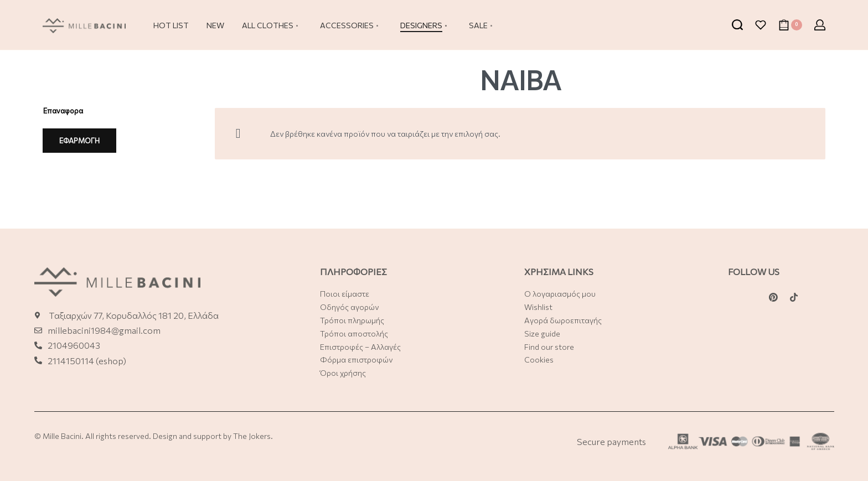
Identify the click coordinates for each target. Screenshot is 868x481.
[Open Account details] (820, 25)
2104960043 (74, 345)
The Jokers (252, 436)
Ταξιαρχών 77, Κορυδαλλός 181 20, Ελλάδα (134, 315)
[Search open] (737, 25)
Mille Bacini (62, 436)
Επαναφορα (63, 111)
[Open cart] (790, 25)
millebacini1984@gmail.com (104, 330)
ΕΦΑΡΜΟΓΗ (79, 141)
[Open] (761, 25)
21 (52, 361)
